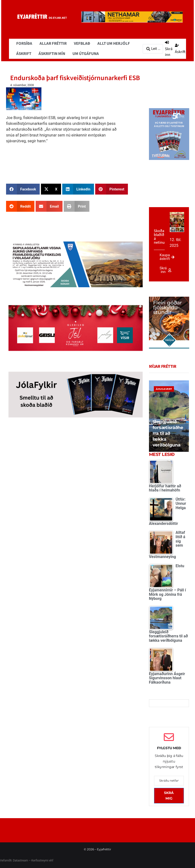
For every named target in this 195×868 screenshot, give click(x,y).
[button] (23, 189)
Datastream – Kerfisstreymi (30, 860)
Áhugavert (164, 389)
